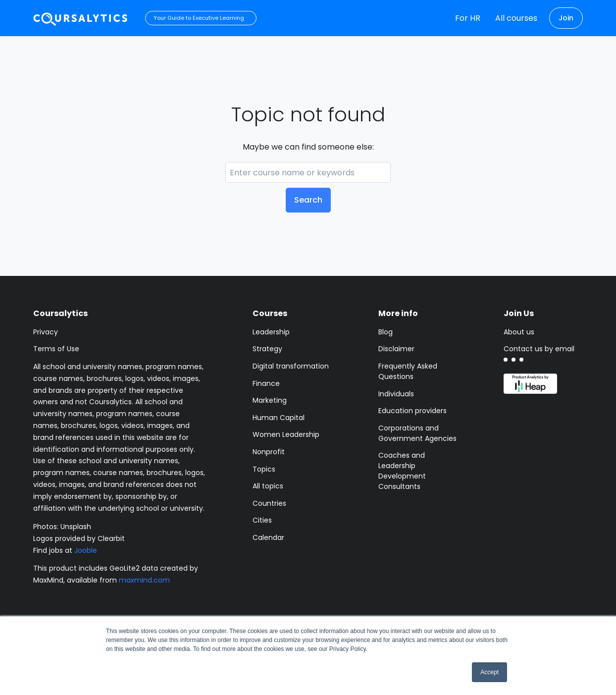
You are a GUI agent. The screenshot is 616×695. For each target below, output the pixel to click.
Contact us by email (539, 349)
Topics (264, 469)
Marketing (270, 400)
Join (566, 18)
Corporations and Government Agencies (417, 433)
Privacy (46, 332)
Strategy (267, 349)
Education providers (412, 411)
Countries (269, 503)
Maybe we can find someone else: (308, 147)
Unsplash (76, 527)
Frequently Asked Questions (408, 371)
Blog (385, 332)
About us (519, 332)
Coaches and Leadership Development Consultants (402, 471)
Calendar (268, 537)
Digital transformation (291, 366)
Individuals (396, 394)
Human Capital (279, 418)
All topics (268, 486)
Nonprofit (269, 452)
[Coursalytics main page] (81, 18)
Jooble (86, 550)
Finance (266, 383)
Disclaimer (396, 349)
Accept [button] (489, 672)
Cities (262, 520)
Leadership (271, 332)
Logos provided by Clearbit (79, 538)
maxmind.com (144, 580)
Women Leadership (286, 434)
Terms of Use (56, 349)
